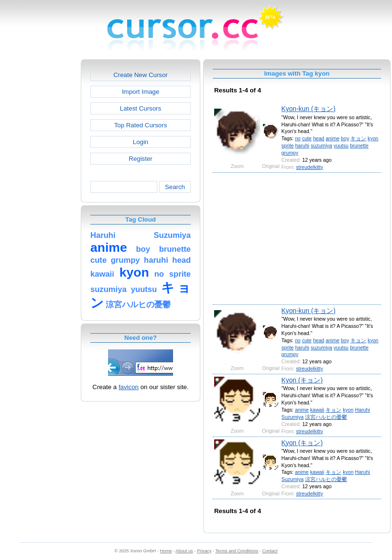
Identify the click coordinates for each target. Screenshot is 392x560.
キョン (358, 138)
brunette (359, 146)
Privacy (204, 551)
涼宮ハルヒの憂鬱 (326, 417)
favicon (129, 387)
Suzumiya (293, 417)
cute (307, 138)
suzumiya (321, 146)
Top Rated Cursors (141, 125)
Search (175, 187)
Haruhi (363, 410)
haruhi (302, 146)
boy (345, 138)
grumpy (290, 153)
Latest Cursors (141, 108)
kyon (373, 138)
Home (166, 551)
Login (141, 142)
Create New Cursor (141, 75)
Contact (270, 551)
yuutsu (341, 146)
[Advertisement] (40, 203)
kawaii (317, 410)
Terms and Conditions (237, 551)
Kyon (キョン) (302, 380)
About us (184, 551)
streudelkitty (310, 167)
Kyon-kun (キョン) (309, 109)
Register (140, 159)
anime (332, 138)
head (319, 138)
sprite (288, 146)
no (298, 138)
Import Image (141, 92)
